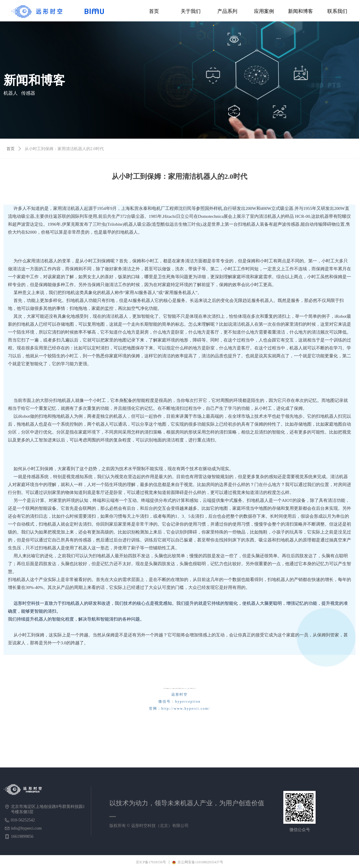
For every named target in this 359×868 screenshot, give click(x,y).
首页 (11, 149)
